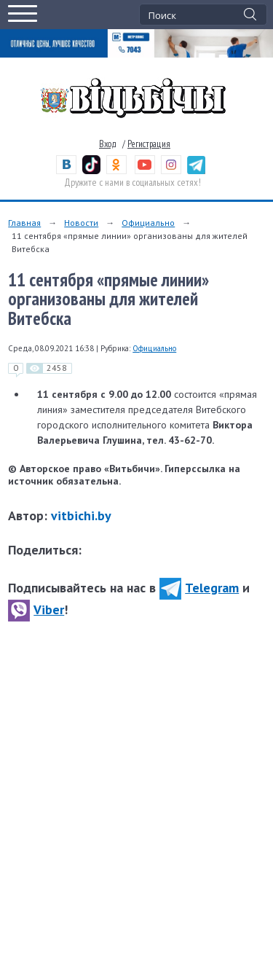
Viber (36, 609)
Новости (81, 223)
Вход (108, 144)
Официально (148, 223)
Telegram (199, 588)
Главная (24, 223)
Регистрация (149, 144)
